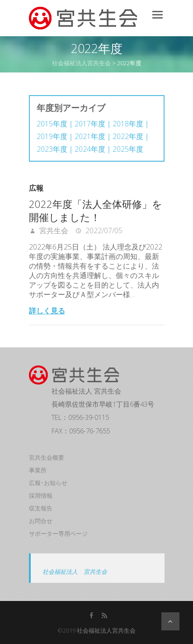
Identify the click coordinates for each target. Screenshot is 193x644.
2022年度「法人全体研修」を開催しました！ (96, 210)
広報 (36, 188)
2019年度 (52, 137)
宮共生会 (53, 231)
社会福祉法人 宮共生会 (75, 572)
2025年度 (128, 149)
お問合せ (41, 521)
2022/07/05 (103, 231)
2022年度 (128, 137)
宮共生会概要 (47, 457)
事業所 (38, 470)
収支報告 (41, 508)
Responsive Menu (158, 15)
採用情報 (41, 495)
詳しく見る (47, 311)
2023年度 (52, 149)
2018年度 (128, 124)
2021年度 (90, 137)
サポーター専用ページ (58, 533)
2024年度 (90, 149)
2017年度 (90, 124)
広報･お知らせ (48, 483)
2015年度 (52, 124)
